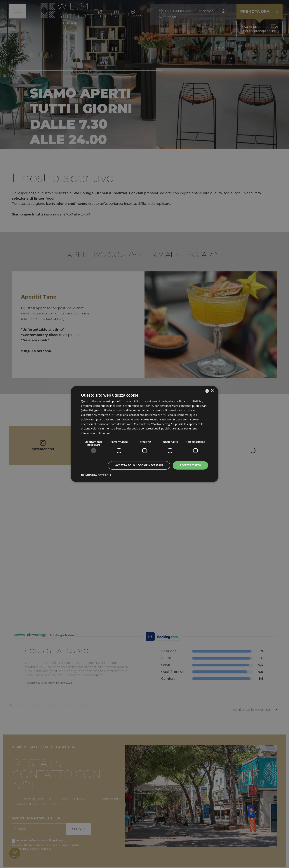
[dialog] (144, 434)
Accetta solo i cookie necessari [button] (139, 465)
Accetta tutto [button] (190, 465)
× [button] (212, 391)
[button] (96, 475)
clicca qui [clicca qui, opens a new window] (104, 433)
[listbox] (207, 391)
